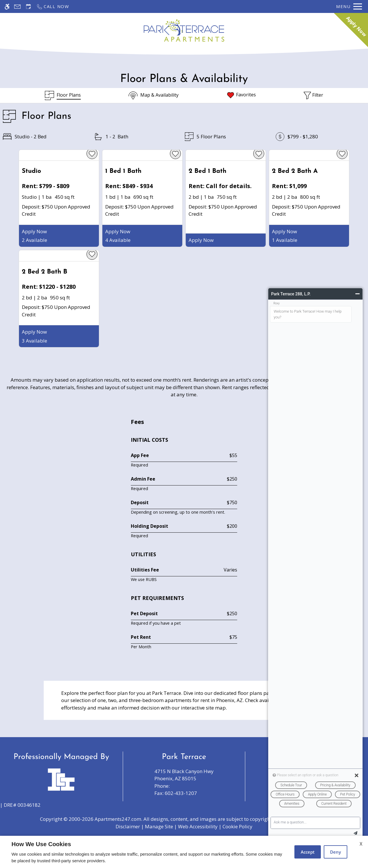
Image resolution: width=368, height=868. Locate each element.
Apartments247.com (118, 819)
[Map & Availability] (154, 95)
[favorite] (92, 154)
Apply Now (34, 231)
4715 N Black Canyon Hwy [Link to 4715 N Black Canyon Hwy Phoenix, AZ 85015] (184, 775)
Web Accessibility (198, 826)
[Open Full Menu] (349, 6)
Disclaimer (128, 826)
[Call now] (53, 6)
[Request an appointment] (28, 6)
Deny (336, 852)
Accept (308, 852)
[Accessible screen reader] (7, 6)
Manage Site (159, 826)
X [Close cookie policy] (361, 844)
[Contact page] (17, 6)
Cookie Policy (237, 826)
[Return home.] (184, 30)
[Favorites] (241, 95)
